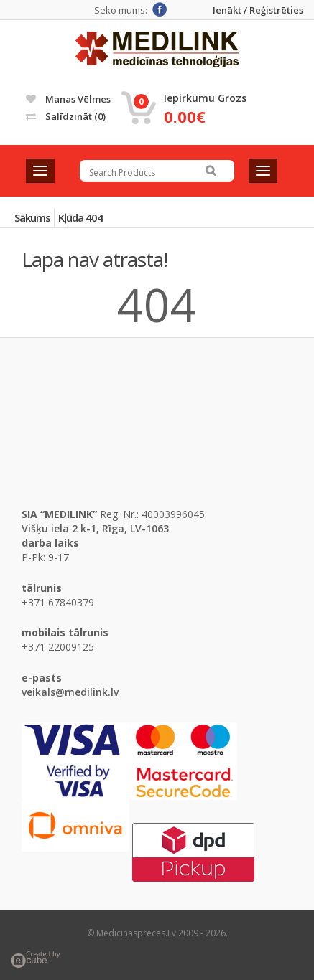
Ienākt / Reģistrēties (258, 10)
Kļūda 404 (80, 217)
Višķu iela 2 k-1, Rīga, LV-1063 (95, 528)
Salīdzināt (66, 116)
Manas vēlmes (68, 99)
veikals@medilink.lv (70, 692)
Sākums (32, 217)
